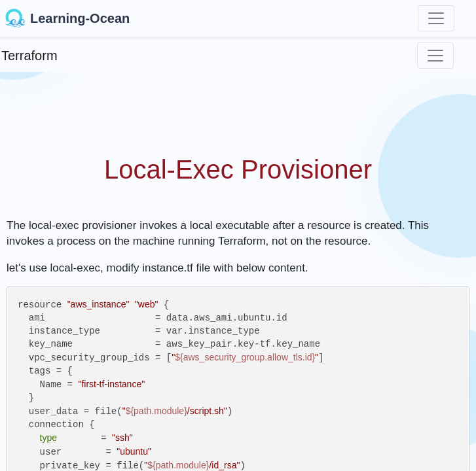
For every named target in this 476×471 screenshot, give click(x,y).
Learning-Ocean (67, 18)
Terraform (29, 56)
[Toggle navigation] (436, 18)
